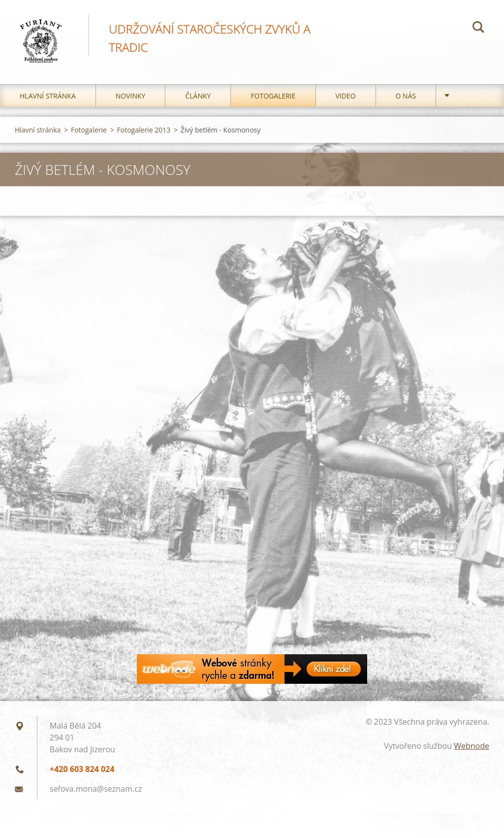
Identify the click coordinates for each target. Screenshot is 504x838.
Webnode (472, 748)
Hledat (478, 29)
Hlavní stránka (48, 98)
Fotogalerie (273, 98)
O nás (406, 98)
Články (198, 98)
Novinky (131, 98)
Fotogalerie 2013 (144, 132)
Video (346, 98)
